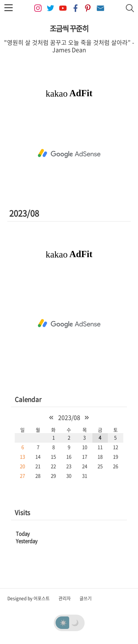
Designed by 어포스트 (29, 598)
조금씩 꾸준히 (69, 28)
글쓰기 (86, 598)
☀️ (63, 622)
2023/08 (69, 417)
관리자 (65, 598)
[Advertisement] (69, 154)
